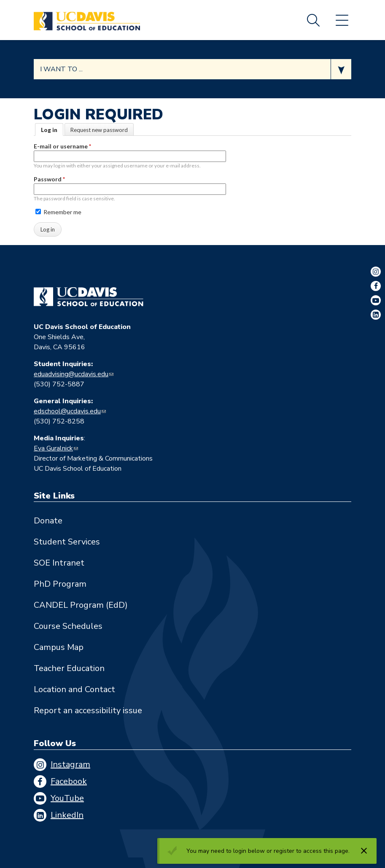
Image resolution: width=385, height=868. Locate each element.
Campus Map (59, 647)
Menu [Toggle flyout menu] (342, 20)
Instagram (70, 764)
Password (49, 179)
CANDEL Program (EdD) (81, 605)
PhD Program (60, 584)
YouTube (67, 798)
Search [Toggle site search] (313, 20)
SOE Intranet (59, 563)
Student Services (67, 542)
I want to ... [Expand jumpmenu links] (61, 69)
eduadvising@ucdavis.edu (71, 374)
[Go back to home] (89, 297)
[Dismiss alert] (364, 851)
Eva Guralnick (53, 448)
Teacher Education (69, 668)
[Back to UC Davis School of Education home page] (87, 20)
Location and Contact (74, 689)
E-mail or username (62, 146)
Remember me (58, 212)
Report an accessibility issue (88, 710)
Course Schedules (68, 626)
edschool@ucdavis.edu (67, 411)
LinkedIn (67, 815)
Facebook (69, 781)
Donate (48, 521)
